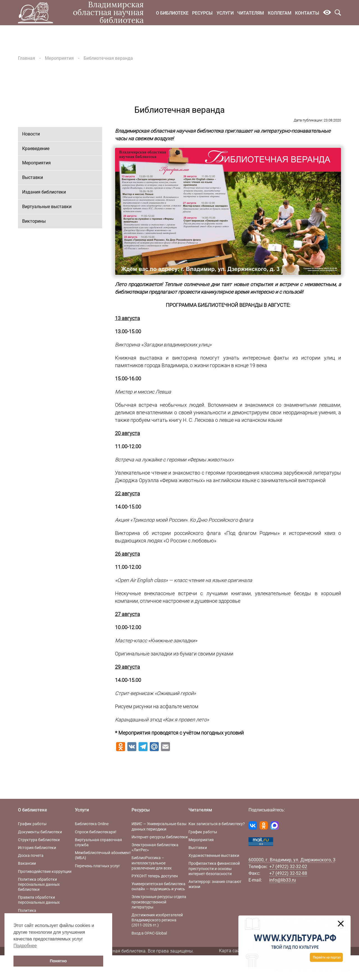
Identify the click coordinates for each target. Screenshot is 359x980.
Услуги (225, 13)
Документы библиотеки (40, 832)
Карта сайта (232, 951)
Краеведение (36, 149)
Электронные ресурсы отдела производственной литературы (159, 902)
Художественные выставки (214, 855)
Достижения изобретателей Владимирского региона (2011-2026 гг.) (157, 920)
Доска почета (31, 855)
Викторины (34, 221)
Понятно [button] (58, 961)
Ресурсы (202, 13)
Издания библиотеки (44, 192)
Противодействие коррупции (45, 871)
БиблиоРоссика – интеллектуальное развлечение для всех (152, 863)
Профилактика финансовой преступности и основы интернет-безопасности (214, 868)
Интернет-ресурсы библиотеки (160, 837)
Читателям (251, 13)
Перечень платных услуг (97, 866)
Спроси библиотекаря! (96, 832)
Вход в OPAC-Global (149, 933)
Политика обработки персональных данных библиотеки (39, 884)
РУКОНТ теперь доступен (155, 876)
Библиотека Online (92, 824)
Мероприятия (59, 58)
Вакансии (27, 863)
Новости (31, 134)
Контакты (307, 13)
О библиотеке (172, 13)
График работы (32, 824)
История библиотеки (37, 848)
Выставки (33, 177)
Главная (27, 58)
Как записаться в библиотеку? (217, 824)
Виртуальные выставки (47, 207)
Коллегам (280, 13)
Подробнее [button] (25, 946)
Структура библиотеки (39, 840)
